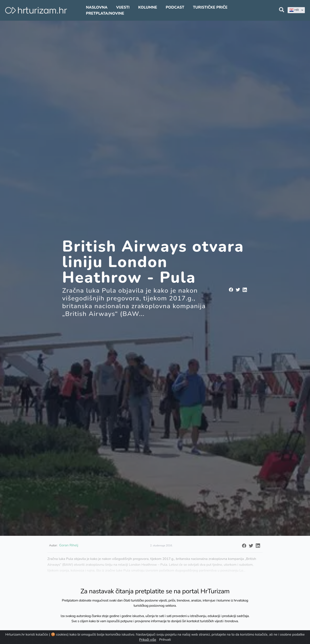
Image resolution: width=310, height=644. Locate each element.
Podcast (175, 7)
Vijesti (123, 7)
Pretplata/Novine (105, 13)
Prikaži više (148, 640)
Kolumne (148, 7)
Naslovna (97, 7)
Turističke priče (210, 7)
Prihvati (165, 640)
